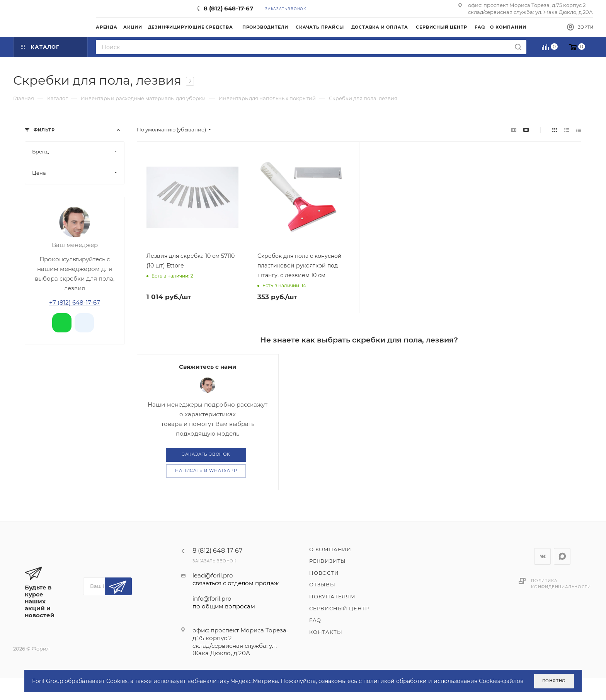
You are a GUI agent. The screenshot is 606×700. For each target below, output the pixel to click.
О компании (330, 549)
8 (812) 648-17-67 (228, 8)
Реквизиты (328, 561)
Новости (324, 573)
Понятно (554, 681)
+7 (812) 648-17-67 (75, 302)
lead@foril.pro (236, 579)
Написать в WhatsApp (206, 470)
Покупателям (332, 596)
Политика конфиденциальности (561, 584)
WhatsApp (562, 556)
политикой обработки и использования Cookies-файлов (443, 681)
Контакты (326, 632)
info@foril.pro (236, 603)
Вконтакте (542, 556)
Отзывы (322, 584)
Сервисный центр (339, 608)
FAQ (315, 620)
